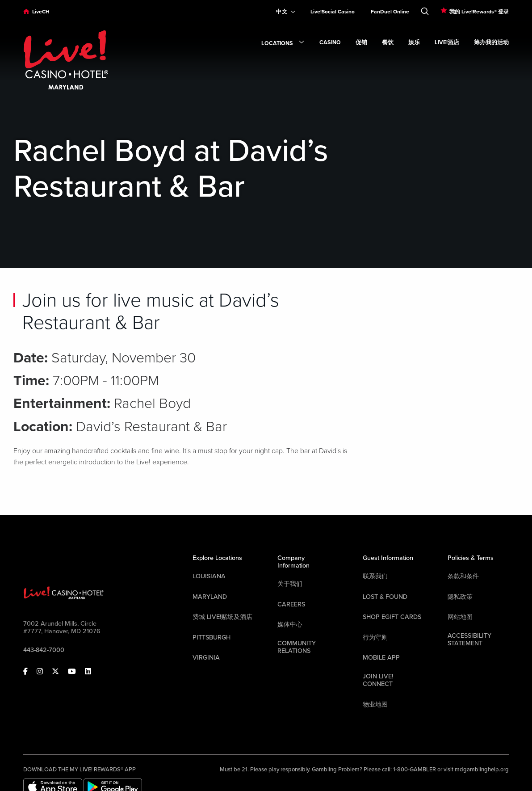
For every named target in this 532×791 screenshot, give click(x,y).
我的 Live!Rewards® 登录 (479, 12)
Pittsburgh (212, 637)
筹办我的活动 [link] (491, 43)
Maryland (210, 597)
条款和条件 (463, 576)
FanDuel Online (390, 12)
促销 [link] (361, 43)
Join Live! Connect (378, 680)
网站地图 (460, 617)
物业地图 (375, 705)
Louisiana (209, 576)
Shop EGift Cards (392, 617)
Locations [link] (283, 44)
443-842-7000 (44, 650)
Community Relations (297, 647)
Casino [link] (330, 43)
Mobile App (381, 658)
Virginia (206, 658)
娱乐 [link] (414, 43)
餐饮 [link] (388, 43)
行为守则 (375, 637)
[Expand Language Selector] (282, 12)
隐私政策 (460, 597)
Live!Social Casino (333, 12)
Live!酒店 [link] (447, 43)
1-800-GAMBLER (415, 770)
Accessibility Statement (469, 640)
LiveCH (41, 12)
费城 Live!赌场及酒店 (222, 617)
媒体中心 (290, 625)
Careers (291, 604)
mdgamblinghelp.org (482, 770)
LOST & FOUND (385, 597)
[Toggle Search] (425, 9)
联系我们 (375, 576)
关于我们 (290, 584)
